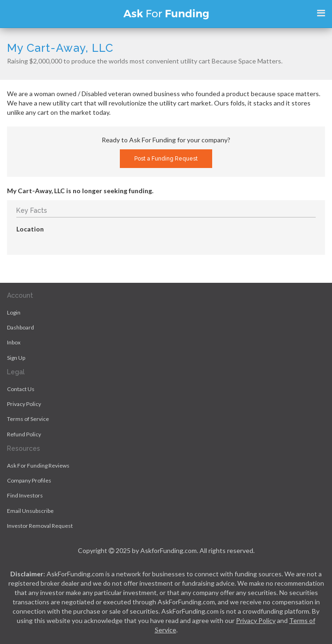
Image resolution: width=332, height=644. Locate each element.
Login (14, 312)
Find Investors (25, 495)
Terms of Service (28, 419)
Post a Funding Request (166, 159)
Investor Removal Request (40, 526)
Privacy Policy (24, 404)
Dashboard (21, 327)
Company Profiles (29, 480)
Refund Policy (24, 434)
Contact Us (21, 389)
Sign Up (16, 358)
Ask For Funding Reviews (38, 465)
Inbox (14, 342)
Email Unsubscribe (30, 511)
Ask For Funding (166, 14)
